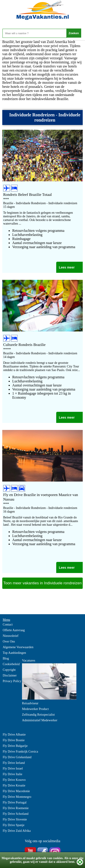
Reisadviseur (30, 703)
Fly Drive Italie (12, 774)
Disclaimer (10, 675)
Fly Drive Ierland (14, 763)
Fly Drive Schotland (16, 814)
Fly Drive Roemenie (16, 808)
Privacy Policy (12, 681)
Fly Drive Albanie (14, 735)
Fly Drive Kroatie (14, 785)
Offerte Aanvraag (14, 630)
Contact (8, 625)
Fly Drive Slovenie (15, 819)
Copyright (9, 670)
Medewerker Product (35, 709)
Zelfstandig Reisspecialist (38, 715)
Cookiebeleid (11, 664)
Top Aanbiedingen (14, 653)
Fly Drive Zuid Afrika (17, 831)
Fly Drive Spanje (14, 825)
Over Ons (9, 641)
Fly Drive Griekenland (17, 757)
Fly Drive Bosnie (14, 740)
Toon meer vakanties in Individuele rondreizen (43, 583)
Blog (6, 658)
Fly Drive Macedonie (16, 791)
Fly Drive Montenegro (17, 797)
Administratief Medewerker (40, 720)
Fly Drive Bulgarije (15, 746)
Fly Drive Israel (13, 768)
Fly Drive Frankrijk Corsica (20, 752)
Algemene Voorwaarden (18, 647)
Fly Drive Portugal (15, 802)
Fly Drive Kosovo (14, 780)
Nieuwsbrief (11, 636)
